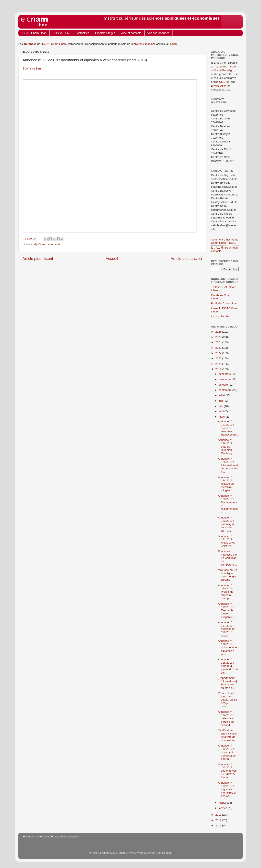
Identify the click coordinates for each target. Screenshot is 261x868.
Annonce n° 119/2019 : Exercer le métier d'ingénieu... (227, 610)
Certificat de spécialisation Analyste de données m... (228, 735)
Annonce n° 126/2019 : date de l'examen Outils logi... (227, 447)
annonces (30, 44)
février (223, 803)
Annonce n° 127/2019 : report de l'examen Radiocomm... (228, 428)
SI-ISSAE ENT (62, 33)
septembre (226, 390)
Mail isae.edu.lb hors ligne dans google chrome (228, 575)
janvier (223, 808)
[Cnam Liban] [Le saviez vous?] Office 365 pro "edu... (228, 700)
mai (221, 406)
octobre (224, 385)
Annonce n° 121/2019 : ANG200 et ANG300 (226, 541)
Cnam (174, 44)
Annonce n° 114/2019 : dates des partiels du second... (226, 718)
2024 (219, 342)
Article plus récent (38, 259)
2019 (219, 369)
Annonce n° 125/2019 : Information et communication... (228, 465)
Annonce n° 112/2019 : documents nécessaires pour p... (227, 752)
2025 (219, 337)
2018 (219, 815)
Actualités (83, 33)
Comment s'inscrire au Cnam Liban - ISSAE (225, 241)
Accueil (112, 259)
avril (222, 411)
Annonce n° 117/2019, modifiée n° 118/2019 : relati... (226, 629)
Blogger (166, 853)
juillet (222, 395)
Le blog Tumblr (220, 316)
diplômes (40, 244)
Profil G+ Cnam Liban (224, 303)
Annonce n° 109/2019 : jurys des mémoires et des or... (227, 789)
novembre (225, 379)
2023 (219, 348)
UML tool (225, 82)
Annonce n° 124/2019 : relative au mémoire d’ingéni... (226, 484)
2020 (219, 364)
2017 (219, 820)
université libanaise (144, 44)
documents (54, 244)
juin (221, 401)
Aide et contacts (131, 33)
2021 (219, 358)
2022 (219, 353)
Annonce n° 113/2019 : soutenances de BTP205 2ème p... (227, 771)
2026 (219, 332)
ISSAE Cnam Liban (34, 33)
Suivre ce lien (32, 68)
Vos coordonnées (158, 33)
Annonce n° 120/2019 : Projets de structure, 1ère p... (226, 592)
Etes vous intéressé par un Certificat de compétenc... (227, 558)
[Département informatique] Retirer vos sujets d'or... (227, 683)
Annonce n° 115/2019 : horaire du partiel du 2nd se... (228, 666)
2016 (219, 826)
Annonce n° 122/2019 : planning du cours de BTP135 (227, 524)
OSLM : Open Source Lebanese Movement (53, 837)
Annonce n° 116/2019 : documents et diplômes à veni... (228, 647)
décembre (225, 374)
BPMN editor (219, 86)
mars (222, 417)
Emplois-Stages (105, 33)
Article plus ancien (186, 259)
